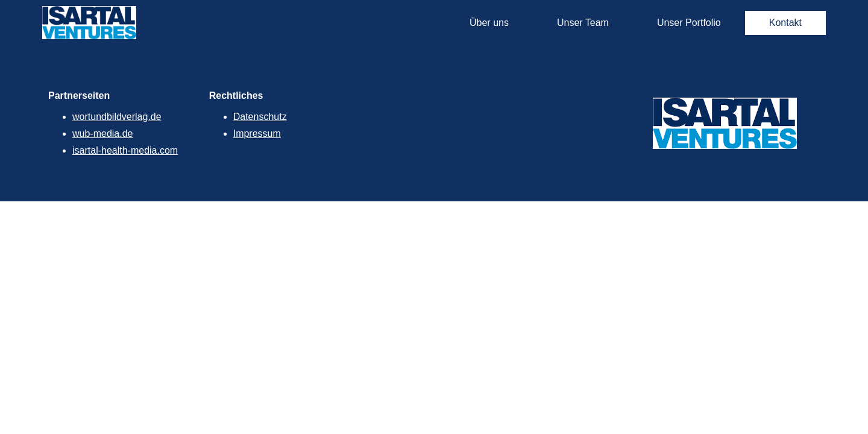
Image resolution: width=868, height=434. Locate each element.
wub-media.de (103, 134)
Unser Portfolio (689, 23)
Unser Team (583, 23)
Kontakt (785, 23)
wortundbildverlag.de (117, 117)
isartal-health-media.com (125, 150)
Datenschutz (260, 117)
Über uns (489, 23)
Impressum (257, 134)
